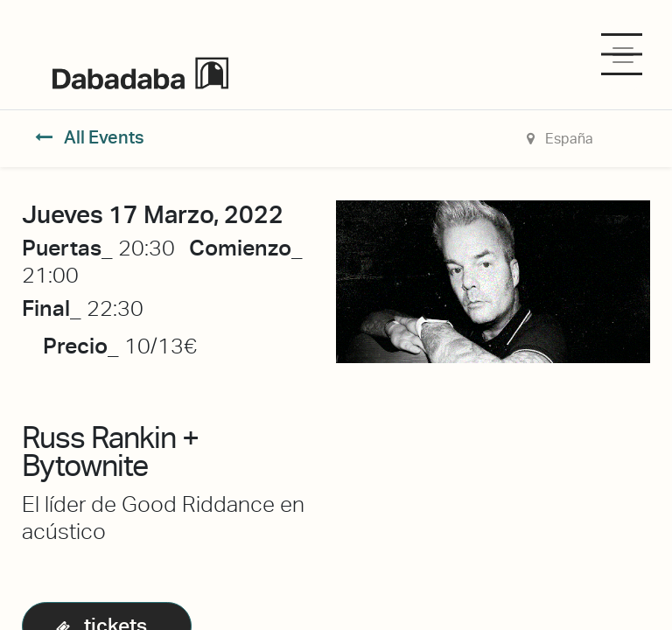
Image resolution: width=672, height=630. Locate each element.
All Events (90, 137)
